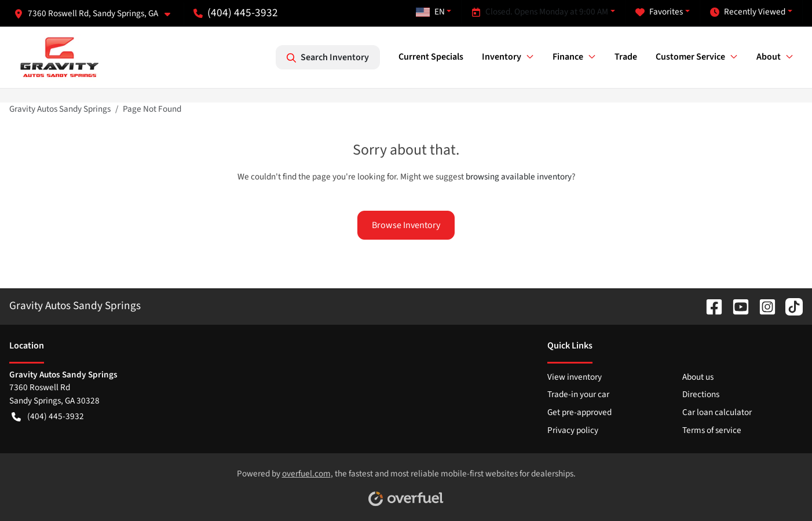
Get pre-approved (579, 412)
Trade (626, 57)
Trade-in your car (578, 394)
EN (430, 12)
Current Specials (431, 57)
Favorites (659, 12)
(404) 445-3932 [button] (236, 13)
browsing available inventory (519, 177)
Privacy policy (573, 430)
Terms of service (712, 430)
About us (698, 377)
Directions (701, 394)
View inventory (575, 377)
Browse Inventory (406, 225)
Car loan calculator (717, 412)
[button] (97, 14)
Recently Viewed (748, 12)
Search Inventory (328, 57)
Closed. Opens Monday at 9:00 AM (540, 12)
